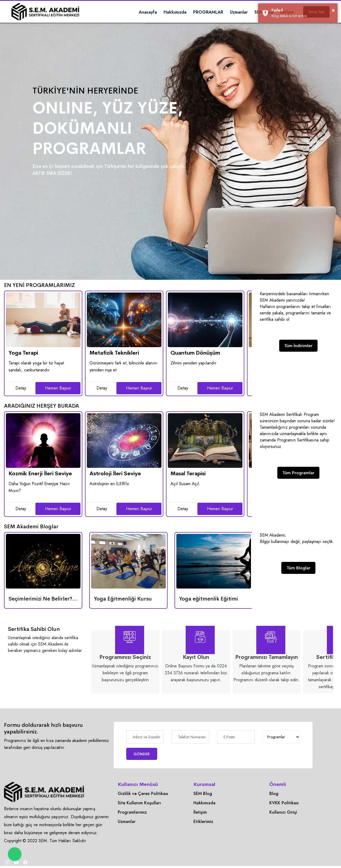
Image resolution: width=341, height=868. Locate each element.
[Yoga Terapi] (43, 320)
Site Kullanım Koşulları (139, 804)
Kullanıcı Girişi (283, 813)
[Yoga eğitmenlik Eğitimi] (214, 561)
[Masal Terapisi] (205, 441)
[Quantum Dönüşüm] (205, 320)
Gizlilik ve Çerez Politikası (143, 794)
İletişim (200, 813)
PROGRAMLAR (196, 12)
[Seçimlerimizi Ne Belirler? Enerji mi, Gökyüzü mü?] (43, 561)
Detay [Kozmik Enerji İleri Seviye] (21, 509)
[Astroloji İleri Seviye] (124, 441)
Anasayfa (135, 12)
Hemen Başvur (58, 388)
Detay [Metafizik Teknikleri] (102, 388)
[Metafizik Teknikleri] (124, 320)
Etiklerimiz (203, 822)
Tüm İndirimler (298, 346)
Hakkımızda (163, 12)
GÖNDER (145, 754)
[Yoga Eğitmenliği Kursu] (128, 561)
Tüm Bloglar (299, 568)
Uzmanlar (226, 12)
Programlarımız (132, 813)
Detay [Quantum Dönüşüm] (183, 388)
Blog (274, 794)
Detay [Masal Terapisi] (183, 509)
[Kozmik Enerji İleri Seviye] (43, 441)
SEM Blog (251, 12)
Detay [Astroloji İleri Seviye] (102, 509)
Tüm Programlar (298, 473)
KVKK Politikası (284, 804)
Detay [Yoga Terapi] (21, 388)
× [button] (334, 10)
